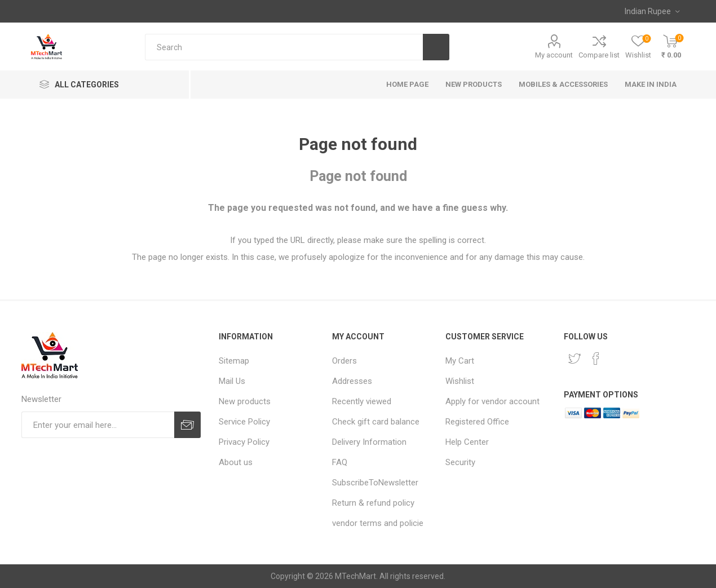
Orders (344, 361)
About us (236, 462)
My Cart (460, 361)
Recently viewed (362, 401)
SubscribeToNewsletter (375, 483)
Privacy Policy (244, 442)
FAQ (340, 462)
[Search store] (284, 47)
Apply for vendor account (492, 401)
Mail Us (232, 381)
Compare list (599, 55)
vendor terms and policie (378, 523)
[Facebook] (596, 359)
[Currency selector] (652, 11)
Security (460, 462)
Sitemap (234, 361)
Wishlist (460, 381)
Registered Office (477, 422)
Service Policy (244, 422)
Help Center (467, 442)
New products (245, 401)
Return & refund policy (373, 503)
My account (554, 55)
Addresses (352, 381)
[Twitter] (574, 359)
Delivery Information (369, 442)
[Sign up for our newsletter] (98, 425)
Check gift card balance (376, 422)
